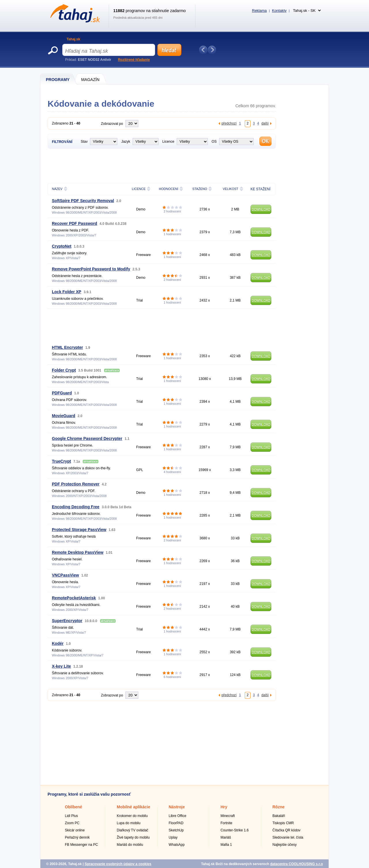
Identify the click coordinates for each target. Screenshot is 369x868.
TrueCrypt (61, 461)
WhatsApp (177, 845)
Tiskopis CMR (283, 823)
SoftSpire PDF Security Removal (83, 201)
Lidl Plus (71, 816)
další (265, 123)
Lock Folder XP (67, 292)
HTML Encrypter (67, 347)
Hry (224, 807)
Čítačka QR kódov (286, 830)
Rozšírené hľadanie (134, 60)
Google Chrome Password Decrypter (87, 438)
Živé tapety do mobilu (133, 837)
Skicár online (75, 830)
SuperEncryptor (67, 621)
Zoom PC (72, 823)
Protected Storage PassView (79, 530)
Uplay (173, 837)
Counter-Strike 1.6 (235, 830)
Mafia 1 (226, 845)
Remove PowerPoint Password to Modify (91, 269)
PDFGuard (62, 393)
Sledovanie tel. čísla (288, 837)
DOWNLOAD (261, 209)
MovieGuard (64, 416)
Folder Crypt (64, 370)
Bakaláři (279, 816)
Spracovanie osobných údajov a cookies (118, 864)
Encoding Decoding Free (76, 507)
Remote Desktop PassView (78, 552)
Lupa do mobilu (129, 823)
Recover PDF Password (75, 223)
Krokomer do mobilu (132, 816)
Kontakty (279, 11)
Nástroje (177, 807)
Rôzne (278, 807)
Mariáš (226, 837)
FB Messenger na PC (81, 845)
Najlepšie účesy (285, 845)
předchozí (229, 123)
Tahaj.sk (73, 39)
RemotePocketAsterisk (74, 598)
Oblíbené (74, 807)
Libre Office (177, 816)
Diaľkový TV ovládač (132, 830)
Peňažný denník (77, 837)
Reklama (259, 11)
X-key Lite (61, 666)
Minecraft (228, 816)
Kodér (58, 643)
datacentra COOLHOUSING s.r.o (296, 864)
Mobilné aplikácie (133, 807)
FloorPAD (176, 823)
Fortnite (226, 823)
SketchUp (176, 830)
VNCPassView (65, 575)
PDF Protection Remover (76, 484)
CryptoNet (62, 246)
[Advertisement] (153, 165)
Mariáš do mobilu (130, 845)
